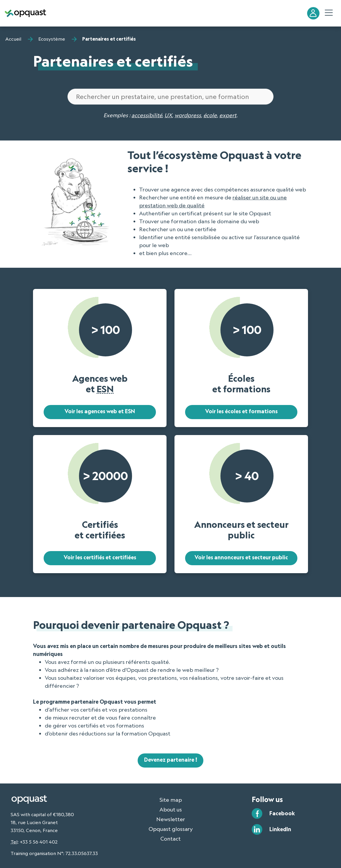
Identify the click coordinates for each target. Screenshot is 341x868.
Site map (171, 800)
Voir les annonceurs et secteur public (241, 558)
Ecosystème (52, 39)
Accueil (13, 39)
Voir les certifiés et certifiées (100, 558)
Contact (170, 839)
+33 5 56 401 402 (39, 842)
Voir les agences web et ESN (100, 411)
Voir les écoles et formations (241, 411)
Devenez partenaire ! (171, 760)
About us (171, 809)
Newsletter (171, 819)
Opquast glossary (171, 829)
